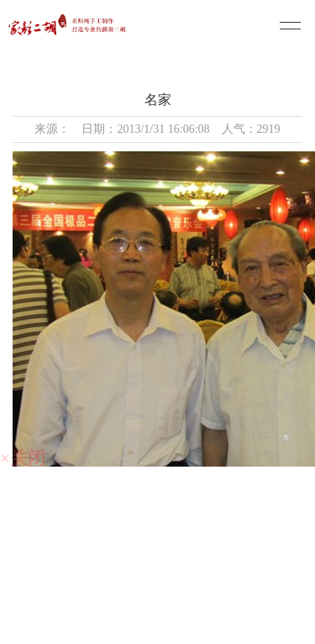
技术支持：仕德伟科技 (162, 627)
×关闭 (23, 458)
